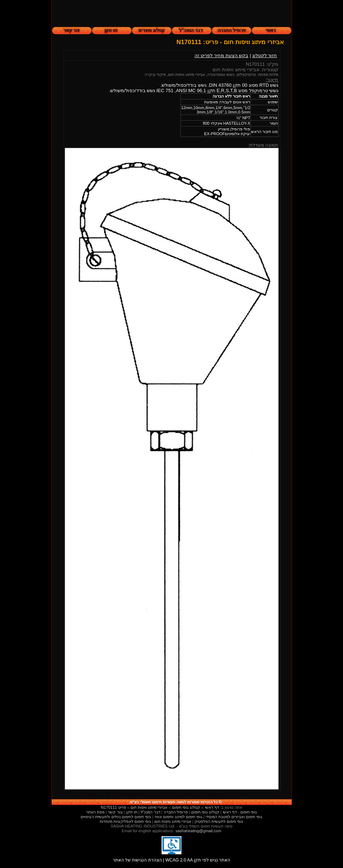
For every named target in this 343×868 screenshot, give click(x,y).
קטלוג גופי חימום (205, 812)
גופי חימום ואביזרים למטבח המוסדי (234, 817)
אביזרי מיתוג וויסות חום (173, 821)
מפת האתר (95, 812)
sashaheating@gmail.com (198, 831)
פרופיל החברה (176, 812)
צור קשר (115, 812)
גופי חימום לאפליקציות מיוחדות (125, 821)
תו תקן (132, 812)
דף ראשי (230, 812)
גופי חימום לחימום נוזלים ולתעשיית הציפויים (116, 817)
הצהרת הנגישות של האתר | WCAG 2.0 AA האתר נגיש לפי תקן (172, 858)
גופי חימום (249, 812)
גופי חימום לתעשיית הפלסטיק (219, 821)
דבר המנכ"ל (151, 812)
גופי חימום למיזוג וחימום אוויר (178, 817)
